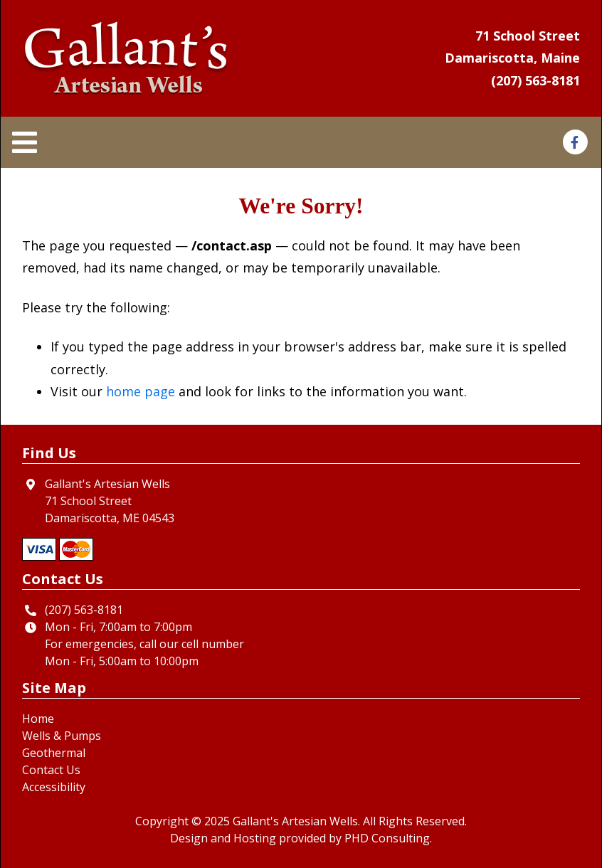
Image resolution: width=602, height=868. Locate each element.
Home (38, 719)
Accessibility (54, 787)
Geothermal (54, 753)
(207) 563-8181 (535, 80)
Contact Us (51, 770)
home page (141, 391)
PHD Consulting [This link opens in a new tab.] (387, 838)
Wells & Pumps (62, 736)
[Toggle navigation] (29, 143)
